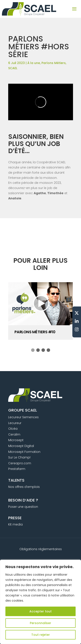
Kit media (15, 524)
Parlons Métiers (54, 63)
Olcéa (13, 429)
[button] (33, 350)
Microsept (16, 440)
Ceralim (14, 434)
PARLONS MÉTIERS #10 (35, 332)
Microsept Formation (24, 452)
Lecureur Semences (23, 417)
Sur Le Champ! (19, 457)
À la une (34, 63)
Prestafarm (17, 469)
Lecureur (15, 423)
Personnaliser (40, 623)
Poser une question (23, 507)
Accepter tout (40, 611)
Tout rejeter (41, 635)
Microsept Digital (21, 446)
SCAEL (13, 68)
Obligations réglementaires (41, 549)
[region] (40, 602)
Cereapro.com (20, 463)
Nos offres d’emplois (24, 487)
